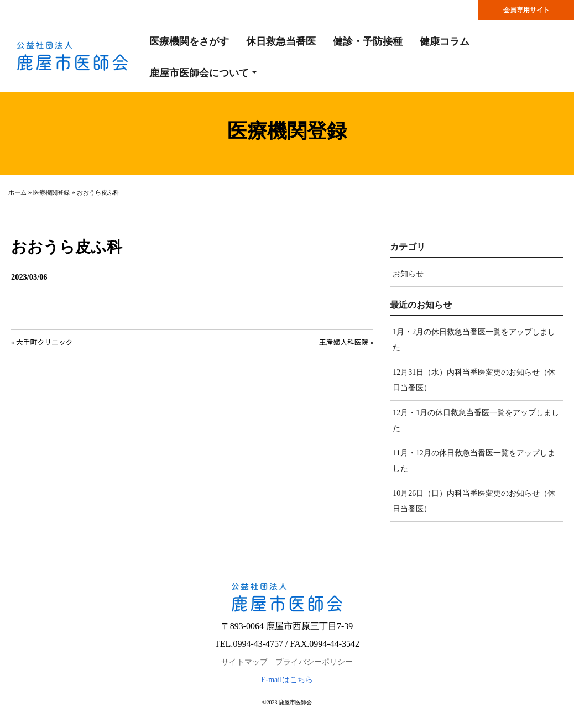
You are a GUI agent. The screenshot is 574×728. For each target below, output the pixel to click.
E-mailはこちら (287, 680)
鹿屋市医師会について (199, 73)
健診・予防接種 (368, 41)
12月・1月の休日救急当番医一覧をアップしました (476, 420)
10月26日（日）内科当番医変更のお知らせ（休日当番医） (474, 501)
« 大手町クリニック (42, 342)
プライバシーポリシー (314, 662)
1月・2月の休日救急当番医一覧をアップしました (474, 340)
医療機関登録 (51, 192)
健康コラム (445, 41)
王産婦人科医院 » (346, 342)
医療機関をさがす (189, 41)
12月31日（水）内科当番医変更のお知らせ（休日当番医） (474, 380)
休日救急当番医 (281, 41)
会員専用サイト (526, 10)
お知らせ (408, 274)
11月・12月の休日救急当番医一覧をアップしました (474, 461)
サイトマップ (244, 662)
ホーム (17, 192)
